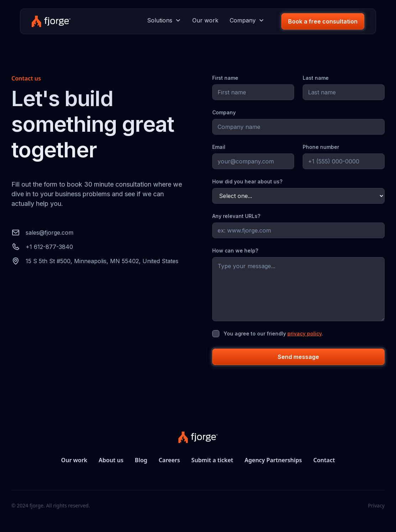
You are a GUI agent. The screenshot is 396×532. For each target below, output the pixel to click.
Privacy (376, 505)
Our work (205, 20)
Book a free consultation (323, 21)
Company (224, 112)
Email (219, 147)
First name (225, 78)
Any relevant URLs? (236, 216)
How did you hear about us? (247, 181)
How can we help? (235, 251)
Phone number (321, 147)
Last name (316, 78)
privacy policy (304, 333)
